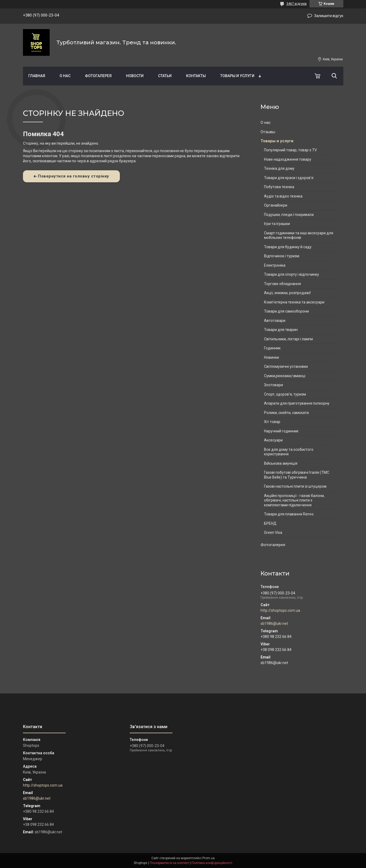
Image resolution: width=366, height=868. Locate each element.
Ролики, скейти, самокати (286, 413)
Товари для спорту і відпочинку (292, 274)
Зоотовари (273, 385)
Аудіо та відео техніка (283, 196)
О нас (65, 76)
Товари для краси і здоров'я (289, 178)
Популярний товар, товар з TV (290, 150)
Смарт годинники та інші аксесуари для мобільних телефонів (299, 235)
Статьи (165, 76)
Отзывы (268, 132)
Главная (37, 76)
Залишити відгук (329, 16)
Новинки (271, 357)
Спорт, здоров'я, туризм (285, 394)
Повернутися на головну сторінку (74, 176)
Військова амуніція (281, 463)
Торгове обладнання (282, 284)
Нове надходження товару (288, 159)
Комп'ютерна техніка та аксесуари (294, 302)
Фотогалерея (98, 76)
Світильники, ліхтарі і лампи (288, 339)
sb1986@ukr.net (274, 624)
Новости (135, 76)
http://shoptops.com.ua (280, 610)
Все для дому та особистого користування (289, 452)
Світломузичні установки (286, 366)
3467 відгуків (297, 4)
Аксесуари (273, 440)
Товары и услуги (237, 76)
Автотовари (275, 321)
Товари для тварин (281, 330)
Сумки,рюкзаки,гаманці (285, 376)
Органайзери (276, 205)
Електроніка (275, 265)
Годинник (272, 348)
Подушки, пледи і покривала (289, 215)
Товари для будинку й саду (288, 247)
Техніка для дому (279, 168)
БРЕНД (270, 523)
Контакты (196, 76)
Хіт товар (272, 422)
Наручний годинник (281, 431)
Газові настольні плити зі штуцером (295, 486)
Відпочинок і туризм (282, 256)
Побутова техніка (279, 187)
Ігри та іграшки (277, 224)
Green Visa (273, 532)
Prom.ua (208, 858)
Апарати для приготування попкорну (297, 403)
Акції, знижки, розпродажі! (287, 293)
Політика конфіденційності (212, 863)
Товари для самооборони (286, 311)
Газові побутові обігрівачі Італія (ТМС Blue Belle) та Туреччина (297, 475)
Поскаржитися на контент (169, 863)
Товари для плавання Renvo (289, 514)
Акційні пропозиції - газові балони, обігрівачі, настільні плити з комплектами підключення (294, 500)
